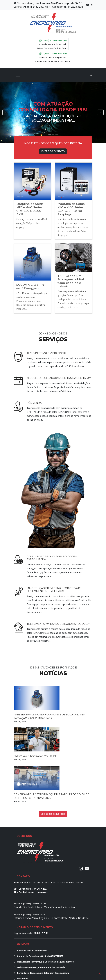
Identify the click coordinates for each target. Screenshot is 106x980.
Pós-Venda (34, 403)
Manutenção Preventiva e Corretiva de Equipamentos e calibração (54, 590)
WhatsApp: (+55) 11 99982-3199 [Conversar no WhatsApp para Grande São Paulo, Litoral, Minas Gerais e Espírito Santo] (30, 903)
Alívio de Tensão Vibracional (47, 353)
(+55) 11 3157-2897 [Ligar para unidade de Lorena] (38, 889)
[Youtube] (87, 869)
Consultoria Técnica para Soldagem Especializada (41, 973)
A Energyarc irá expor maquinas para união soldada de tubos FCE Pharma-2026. (51, 796)
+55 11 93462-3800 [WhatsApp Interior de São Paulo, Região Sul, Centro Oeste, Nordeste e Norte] (53, 53)
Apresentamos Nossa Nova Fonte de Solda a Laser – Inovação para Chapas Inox (50, 716)
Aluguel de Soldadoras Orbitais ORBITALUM (38, 956)
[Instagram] (81, 869)
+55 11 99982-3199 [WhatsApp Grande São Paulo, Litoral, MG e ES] (53, 40)
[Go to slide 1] (49, 134)
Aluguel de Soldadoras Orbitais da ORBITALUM (59, 378)
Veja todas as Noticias (53, 814)
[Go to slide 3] (57, 134)
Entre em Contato (53, 151)
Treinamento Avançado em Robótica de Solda (58, 624)
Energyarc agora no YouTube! (35, 756)
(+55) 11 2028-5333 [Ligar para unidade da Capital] (38, 892)
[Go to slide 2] (53, 134)
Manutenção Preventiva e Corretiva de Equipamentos (44, 962)
